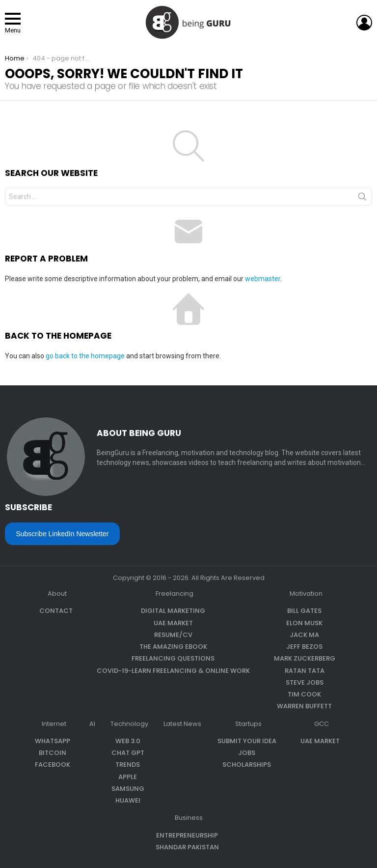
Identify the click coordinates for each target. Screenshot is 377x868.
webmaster (263, 279)
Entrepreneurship (187, 835)
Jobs (247, 753)
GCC (322, 724)
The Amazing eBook (173, 647)
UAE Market (173, 623)
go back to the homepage (85, 356)
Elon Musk (304, 623)
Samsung (128, 789)
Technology (129, 724)
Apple (128, 777)
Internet (54, 724)
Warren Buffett (304, 706)
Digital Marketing (173, 611)
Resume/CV (173, 635)
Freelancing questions (173, 658)
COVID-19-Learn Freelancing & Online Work (173, 671)
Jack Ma (304, 635)
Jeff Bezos (304, 647)
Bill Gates (304, 611)
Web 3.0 (128, 741)
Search (362, 199)
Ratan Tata (305, 671)
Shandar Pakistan (187, 847)
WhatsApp (53, 741)
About (57, 594)
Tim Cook (304, 694)
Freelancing (175, 594)
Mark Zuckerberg (305, 658)
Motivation (306, 594)
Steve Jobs (305, 682)
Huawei (128, 800)
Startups (248, 724)
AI (92, 724)
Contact (56, 611)
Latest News (182, 724)
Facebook (53, 765)
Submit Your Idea (247, 741)
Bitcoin (53, 753)
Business (189, 818)
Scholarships (247, 765)
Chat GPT (128, 753)
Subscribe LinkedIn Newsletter (62, 534)
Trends (128, 765)
